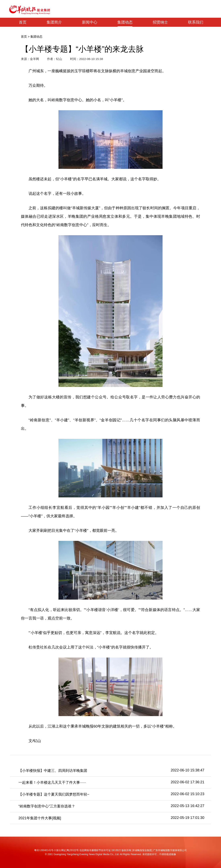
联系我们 (196, 22)
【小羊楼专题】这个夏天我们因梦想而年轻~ (54, 794)
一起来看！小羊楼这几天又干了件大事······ (52, 782)
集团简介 (54, 22)
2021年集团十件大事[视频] (40, 818)
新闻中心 (90, 22)
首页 (23, 22)
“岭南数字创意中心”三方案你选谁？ (47, 806)
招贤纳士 (160, 22)
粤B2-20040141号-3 (45, 850)
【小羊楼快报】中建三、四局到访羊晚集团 (53, 771)
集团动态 (125, 22)
